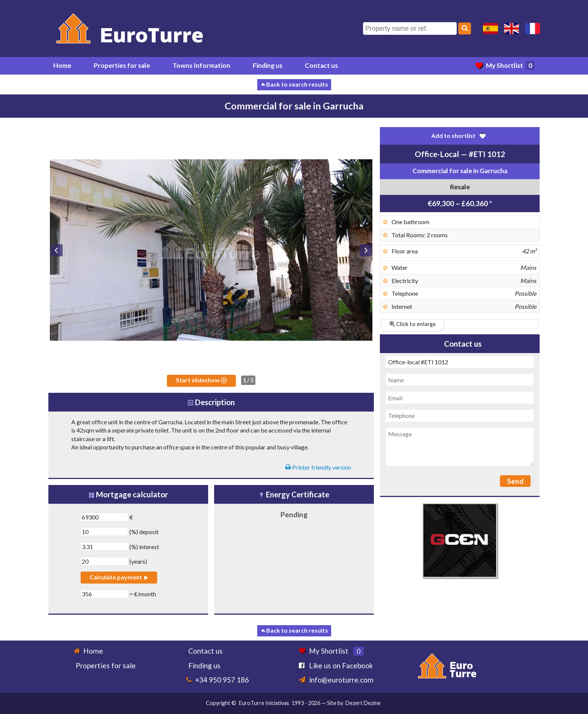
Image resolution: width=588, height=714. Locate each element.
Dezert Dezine (363, 703)
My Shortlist (505, 65)
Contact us (321, 65)
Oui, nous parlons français (532, 28)
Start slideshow (201, 380)
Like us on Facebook (341, 665)
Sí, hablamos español (490, 28)
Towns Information (201, 65)
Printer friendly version (318, 467)
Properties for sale (122, 65)
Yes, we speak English (511, 28)
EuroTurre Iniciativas (264, 703)
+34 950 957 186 (222, 680)
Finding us (268, 65)
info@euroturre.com (341, 680)
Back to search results (294, 84)
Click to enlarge (413, 324)
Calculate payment (119, 577)
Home (62, 65)
